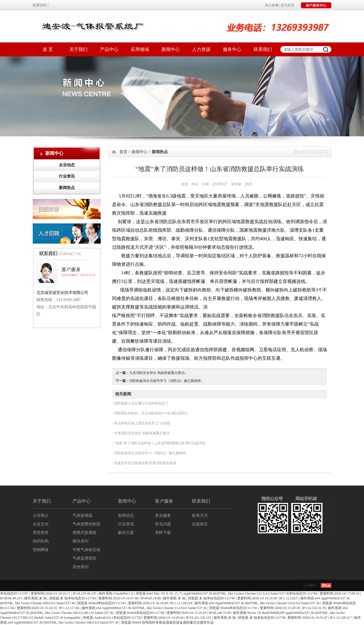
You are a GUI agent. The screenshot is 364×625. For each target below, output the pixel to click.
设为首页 (288, 5)
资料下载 (163, 533)
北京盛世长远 (203, 622)
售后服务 (163, 516)
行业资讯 (67, 176)
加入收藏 (272, 5)
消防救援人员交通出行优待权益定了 (141, 403)
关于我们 (78, 49)
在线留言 (200, 524)
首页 (123, 152)
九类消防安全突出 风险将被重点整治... (158, 373)
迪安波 (174, 622)
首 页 (48, 49)
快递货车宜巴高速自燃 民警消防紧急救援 (145, 463)
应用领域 (140, 49)
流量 (306, 585)
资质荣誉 (41, 533)
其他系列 (80, 567)
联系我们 (263, 49)
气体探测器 (82, 516)
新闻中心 (171, 49)
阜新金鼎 (162, 622)
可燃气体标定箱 (86, 550)
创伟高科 (149, 622)
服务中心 (232, 49)
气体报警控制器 (86, 524)
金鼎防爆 (186, 622)
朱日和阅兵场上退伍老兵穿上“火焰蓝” (142, 423)
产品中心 (109, 49)
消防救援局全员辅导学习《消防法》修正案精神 (149, 453)
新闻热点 (67, 188)
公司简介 (41, 516)
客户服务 (164, 501)
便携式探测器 (84, 533)
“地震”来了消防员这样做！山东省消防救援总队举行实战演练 (160, 443)
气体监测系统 (84, 558)
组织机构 (41, 541)
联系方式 (200, 516)
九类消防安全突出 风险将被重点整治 (141, 433)
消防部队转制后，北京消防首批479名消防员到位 (150, 413)
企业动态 (67, 165)
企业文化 (41, 524)
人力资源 (201, 49)
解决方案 (126, 533)
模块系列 (80, 541)
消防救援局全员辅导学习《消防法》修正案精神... (166, 381)
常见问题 (163, 524)
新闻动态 (126, 516)
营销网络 (41, 550)
